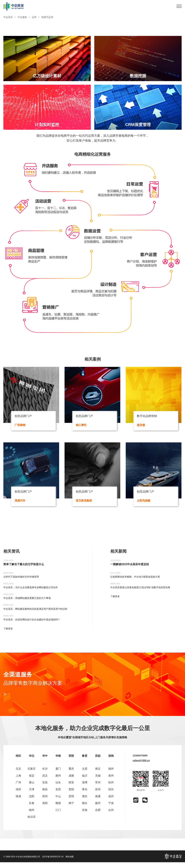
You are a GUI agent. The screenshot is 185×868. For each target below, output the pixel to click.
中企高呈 (8, 17)
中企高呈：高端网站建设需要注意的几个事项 (30, 601)
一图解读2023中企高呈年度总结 (132, 567)
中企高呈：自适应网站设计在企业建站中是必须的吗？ (36, 622)
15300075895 (141, 761)
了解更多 (9, 632)
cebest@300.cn (141, 767)
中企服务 (22, 17)
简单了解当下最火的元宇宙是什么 (26, 567)
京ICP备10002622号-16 (53, 862)
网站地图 (70, 862)
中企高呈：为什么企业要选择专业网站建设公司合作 (34, 590)
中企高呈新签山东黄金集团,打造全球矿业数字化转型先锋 (144, 590)
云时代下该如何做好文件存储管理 (24, 580)
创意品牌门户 (25, 416)
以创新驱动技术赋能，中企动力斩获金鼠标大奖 (139, 580)
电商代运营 (47, 17)
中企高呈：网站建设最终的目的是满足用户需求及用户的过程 (40, 612)
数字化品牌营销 (149, 416)
